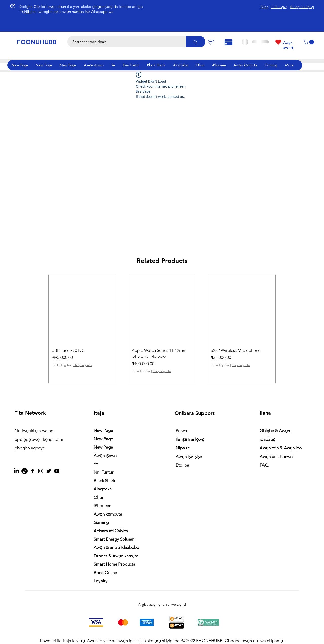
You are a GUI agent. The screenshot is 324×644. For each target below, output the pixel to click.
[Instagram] (41, 471)
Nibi (28, 12)
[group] (162, 329)
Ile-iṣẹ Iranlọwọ (190, 439)
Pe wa (181, 431)
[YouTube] (57, 471)
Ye (96, 464)
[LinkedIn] (16, 471)
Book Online (105, 573)
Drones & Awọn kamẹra (116, 556)
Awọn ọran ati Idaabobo (116, 547)
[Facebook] (33, 471)
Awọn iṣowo (105, 456)
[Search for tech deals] (124, 42)
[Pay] (211, 42)
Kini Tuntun (104, 472)
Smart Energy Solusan (114, 539)
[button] (309, 42)
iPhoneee (102, 506)
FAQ (264, 465)
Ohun (99, 497)
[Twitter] (49, 471)
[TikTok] (24, 471)
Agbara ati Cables (111, 531)
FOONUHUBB (37, 42)
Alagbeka (103, 489)
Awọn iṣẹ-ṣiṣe (189, 457)
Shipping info (83, 365)
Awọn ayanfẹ (288, 45)
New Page (103, 430)
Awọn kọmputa (108, 514)
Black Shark (104, 481)
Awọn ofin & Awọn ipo (281, 448)
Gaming (101, 522)
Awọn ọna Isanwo (277, 457)
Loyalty (100, 581)
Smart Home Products (114, 564)
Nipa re (183, 448)
